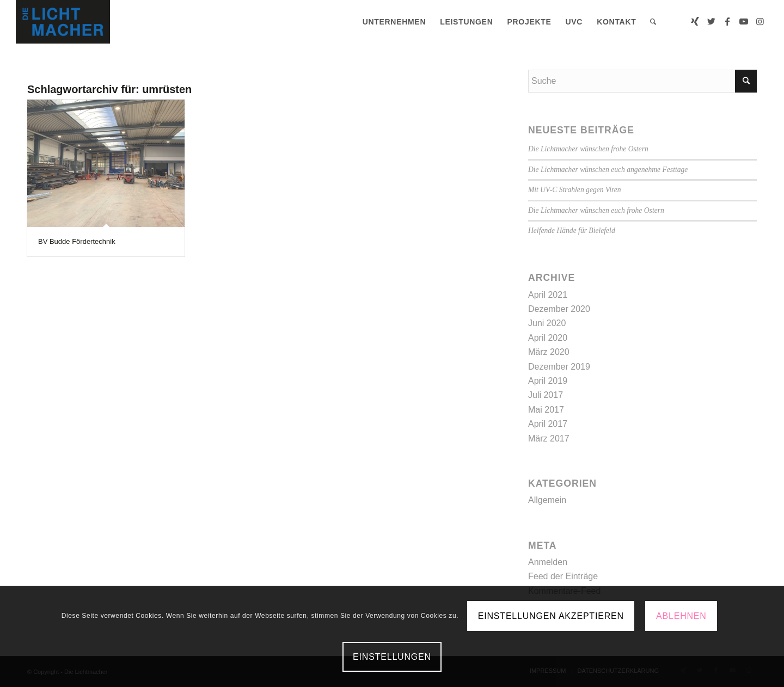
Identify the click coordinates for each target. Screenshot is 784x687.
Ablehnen (681, 616)
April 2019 (548, 381)
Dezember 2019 (559, 367)
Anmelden (548, 562)
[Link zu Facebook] (727, 21)
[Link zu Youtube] (744, 21)
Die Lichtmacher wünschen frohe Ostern (588, 149)
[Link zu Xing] (695, 21)
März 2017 (549, 438)
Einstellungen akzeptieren (551, 616)
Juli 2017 (546, 395)
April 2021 (548, 295)
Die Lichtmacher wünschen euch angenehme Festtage (608, 170)
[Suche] (653, 22)
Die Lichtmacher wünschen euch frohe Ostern (596, 210)
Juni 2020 (547, 323)
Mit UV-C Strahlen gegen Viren (575, 190)
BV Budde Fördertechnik (77, 241)
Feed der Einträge (563, 576)
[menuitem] (394, 22)
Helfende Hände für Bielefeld (572, 231)
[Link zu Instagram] (760, 21)
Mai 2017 (546, 410)
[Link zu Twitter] (711, 21)
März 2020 (549, 352)
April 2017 (548, 424)
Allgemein (547, 500)
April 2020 (548, 338)
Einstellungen (392, 657)
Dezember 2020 (559, 309)
